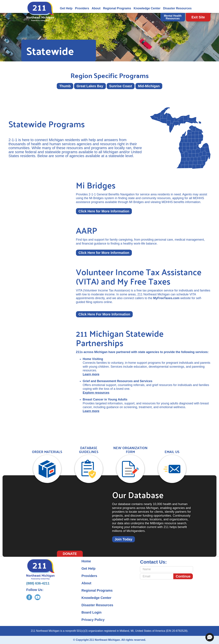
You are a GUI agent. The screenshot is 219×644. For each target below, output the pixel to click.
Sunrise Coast (121, 86)
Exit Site (198, 17)
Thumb (65, 86)
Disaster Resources (177, 8)
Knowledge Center (147, 8)
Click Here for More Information (104, 211)
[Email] (157, 576)
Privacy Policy (93, 620)
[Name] (167, 569)
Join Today (124, 539)
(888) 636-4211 (38, 583)
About (96, 8)
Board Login (92, 612)
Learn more (91, 374)
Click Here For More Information (104, 314)
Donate (70, 554)
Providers (82, 8)
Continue (183, 576)
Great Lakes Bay (90, 86)
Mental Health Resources (173, 17)
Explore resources (96, 393)
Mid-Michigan (149, 86)
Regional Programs (117, 8)
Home (86, 561)
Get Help (66, 8)
